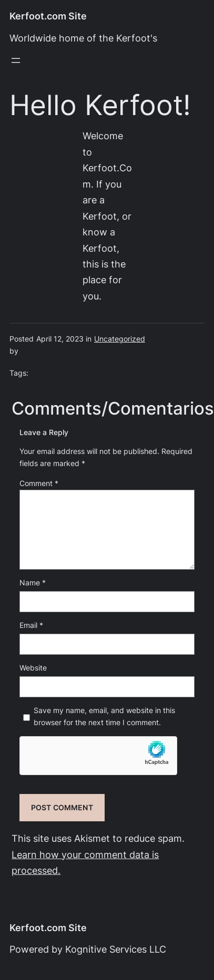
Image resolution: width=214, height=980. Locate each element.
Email (31, 625)
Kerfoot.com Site (48, 16)
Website (33, 668)
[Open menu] (16, 60)
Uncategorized (120, 339)
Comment (39, 483)
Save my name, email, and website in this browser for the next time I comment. (104, 716)
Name (33, 583)
